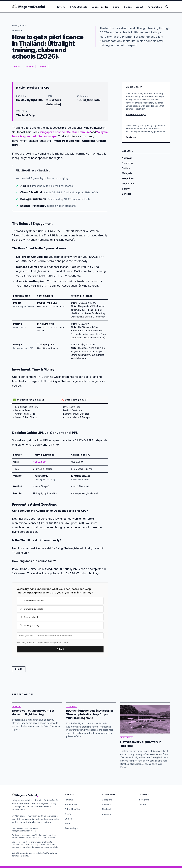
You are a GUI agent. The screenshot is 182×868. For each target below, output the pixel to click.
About (140, 7)
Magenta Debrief (33, 7)
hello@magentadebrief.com (24, 831)
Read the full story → (136, 115)
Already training (29, 625)
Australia (106, 804)
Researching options (32, 601)
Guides (128, 7)
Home (15, 26)
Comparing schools (31, 609)
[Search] (167, 7)
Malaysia (106, 814)
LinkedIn (143, 804)
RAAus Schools (79, 7)
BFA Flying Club (46, 324)
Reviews (61, 7)
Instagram (144, 800)
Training (43, 66)
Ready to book (29, 617)
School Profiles (100, 7)
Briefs (116, 7)
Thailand (29, 66)
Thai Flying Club (46, 345)
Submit (60, 649)
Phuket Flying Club (47, 303)
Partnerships (155, 7)
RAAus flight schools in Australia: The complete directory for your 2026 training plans (90, 714)
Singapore (107, 800)
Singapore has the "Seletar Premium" (66, 132)
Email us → (131, 137)
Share (19, 669)
